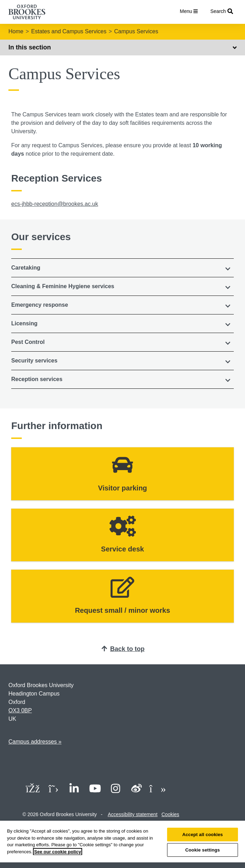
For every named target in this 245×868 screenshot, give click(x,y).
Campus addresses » (35, 742)
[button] (122, 268)
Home (16, 31)
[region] (122, 844)
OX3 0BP (20, 710)
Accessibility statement (133, 814)
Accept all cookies (203, 835)
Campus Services (136, 31)
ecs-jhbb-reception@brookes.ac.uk (55, 204)
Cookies (170, 814)
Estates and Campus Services (69, 31)
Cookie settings (203, 850)
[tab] (122, 268)
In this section (122, 47)
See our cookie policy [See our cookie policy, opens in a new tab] (58, 852)
